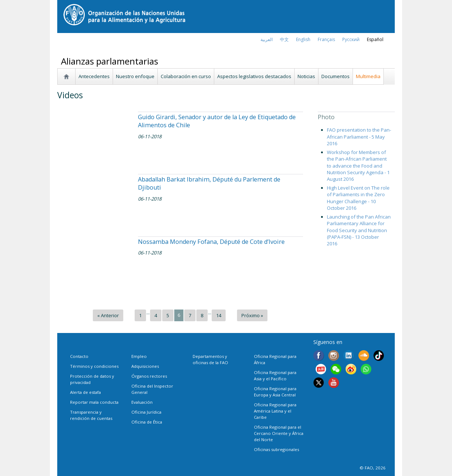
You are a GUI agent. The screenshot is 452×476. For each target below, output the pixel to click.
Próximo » (252, 315)
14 (219, 315)
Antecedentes (94, 76)
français (326, 39)
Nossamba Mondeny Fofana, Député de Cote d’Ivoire (211, 242)
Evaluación (142, 402)
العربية (267, 39)
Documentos (336, 76)
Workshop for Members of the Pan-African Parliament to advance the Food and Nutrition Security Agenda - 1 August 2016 (358, 166)
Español (375, 39)
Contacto (79, 356)
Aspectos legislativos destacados (254, 76)
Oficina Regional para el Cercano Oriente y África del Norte (279, 433)
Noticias (306, 76)
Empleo (139, 356)
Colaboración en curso (186, 76)
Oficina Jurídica (146, 412)
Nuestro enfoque (135, 76)
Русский (351, 39)
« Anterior (108, 315)
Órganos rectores (149, 376)
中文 (284, 39)
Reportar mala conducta (94, 402)
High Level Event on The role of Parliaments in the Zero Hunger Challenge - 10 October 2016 (358, 198)
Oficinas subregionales (276, 449)
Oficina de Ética (147, 422)
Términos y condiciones (94, 366)
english (303, 39)
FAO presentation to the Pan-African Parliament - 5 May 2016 (359, 136)
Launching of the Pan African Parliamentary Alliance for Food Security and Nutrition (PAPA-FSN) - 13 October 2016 (359, 230)
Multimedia (368, 76)
